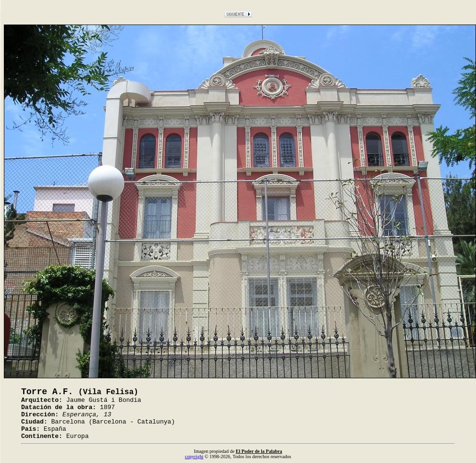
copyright (194, 457)
